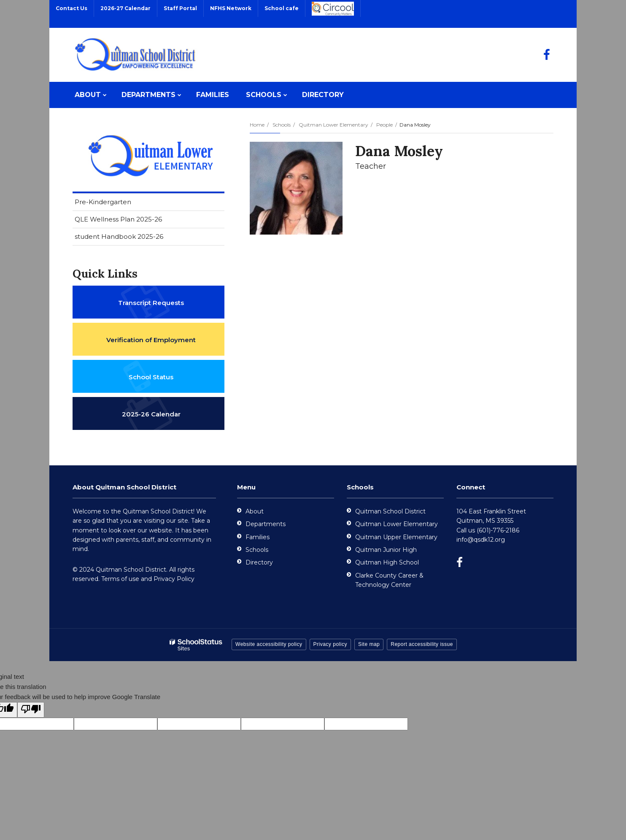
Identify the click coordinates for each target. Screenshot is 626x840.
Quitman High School (387, 562)
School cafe (282, 8)
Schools (282, 125)
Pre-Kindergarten (103, 202)
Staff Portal (180, 8)
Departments (266, 524)
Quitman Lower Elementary (333, 125)
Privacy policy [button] (330, 644)
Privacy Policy (174, 579)
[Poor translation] (31, 710)
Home (257, 125)
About (255, 511)
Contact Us (72, 8)
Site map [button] (369, 644)
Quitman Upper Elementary (396, 537)
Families (258, 537)
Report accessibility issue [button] (422, 644)
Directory (259, 562)
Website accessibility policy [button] (269, 644)
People (385, 125)
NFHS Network (231, 8)
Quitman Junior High (386, 550)
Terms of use (120, 579)
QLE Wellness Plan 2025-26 (118, 219)
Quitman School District (390, 511)
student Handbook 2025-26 (119, 236)
